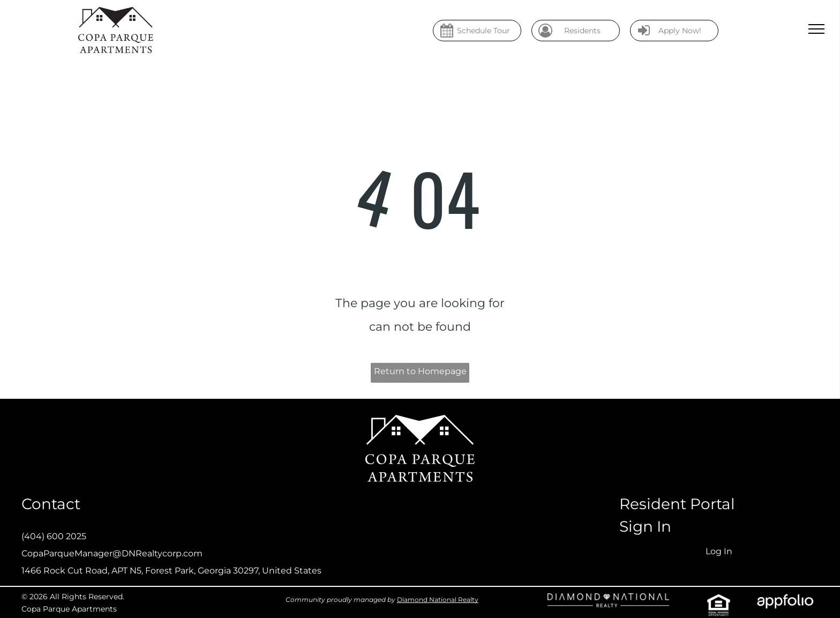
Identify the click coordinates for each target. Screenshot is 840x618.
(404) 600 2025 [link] (54, 536)
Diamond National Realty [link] (438, 600)
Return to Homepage (420, 371)
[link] (608, 602)
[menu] (816, 29)
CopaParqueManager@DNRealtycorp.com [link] (112, 553)
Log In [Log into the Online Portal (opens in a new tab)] (719, 551)
